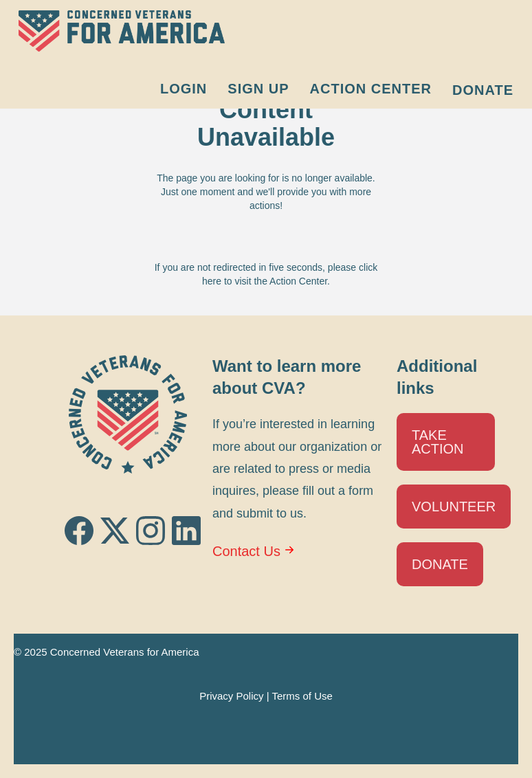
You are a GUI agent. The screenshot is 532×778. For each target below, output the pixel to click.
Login (184, 89)
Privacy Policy (231, 696)
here (212, 281)
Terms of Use (302, 696)
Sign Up (258, 89)
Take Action (438, 442)
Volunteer (454, 507)
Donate (483, 90)
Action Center (371, 89)
